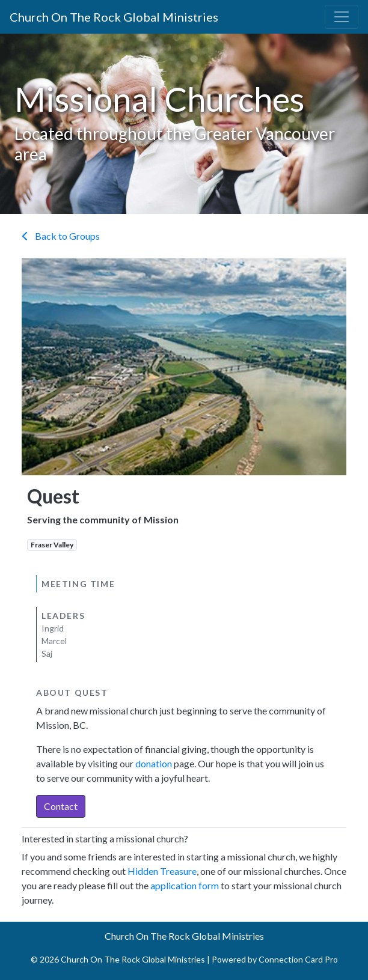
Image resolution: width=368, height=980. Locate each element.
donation (154, 763)
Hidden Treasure (162, 871)
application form (185, 885)
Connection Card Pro (298, 959)
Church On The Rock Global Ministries (114, 17)
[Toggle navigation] (342, 17)
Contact (61, 806)
